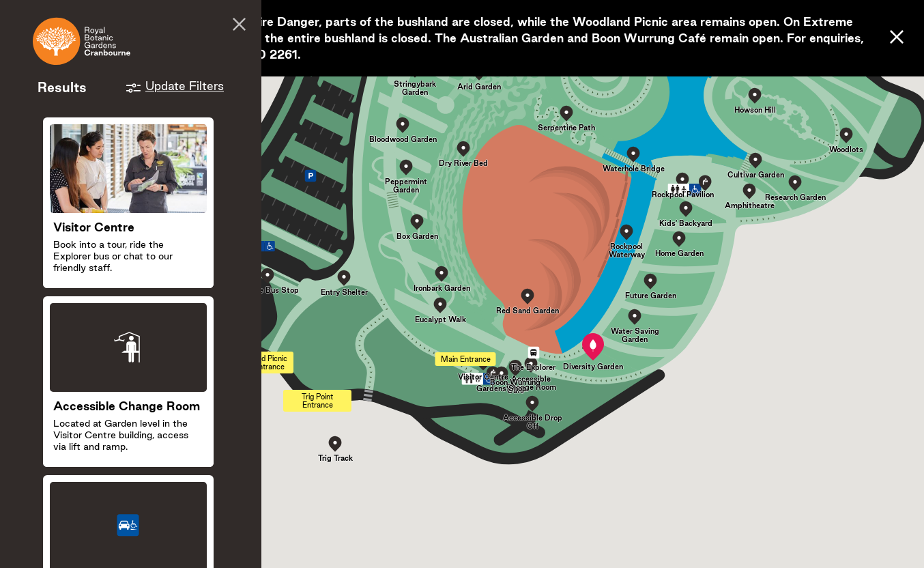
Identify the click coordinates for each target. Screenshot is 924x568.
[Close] (897, 38)
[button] (593, 347)
